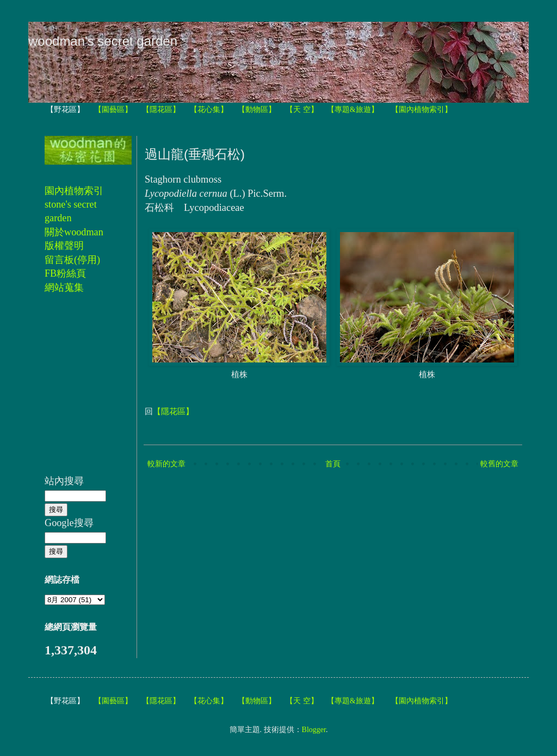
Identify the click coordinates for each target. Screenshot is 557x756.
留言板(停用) (72, 260)
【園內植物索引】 (422, 110)
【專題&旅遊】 (353, 110)
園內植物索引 (74, 191)
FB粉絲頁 (65, 273)
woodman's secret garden (103, 41)
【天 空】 (302, 110)
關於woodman (74, 232)
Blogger (314, 730)
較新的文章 (166, 464)
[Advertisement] (77, 390)
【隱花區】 (161, 110)
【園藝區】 (113, 110)
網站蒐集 (64, 288)
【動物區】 (257, 110)
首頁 (333, 464)
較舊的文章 (499, 464)
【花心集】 (209, 110)
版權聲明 (64, 246)
